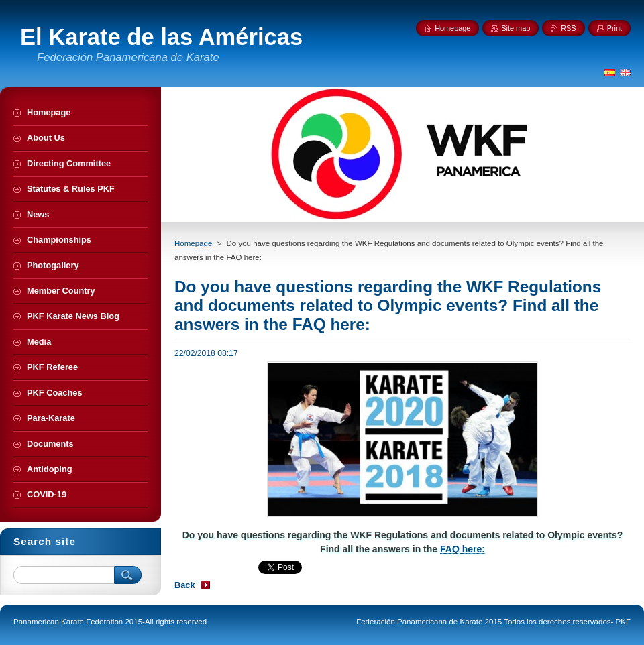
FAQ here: (463, 549)
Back (185, 585)
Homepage (193, 243)
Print (614, 28)
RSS (568, 28)
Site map (516, 28)
